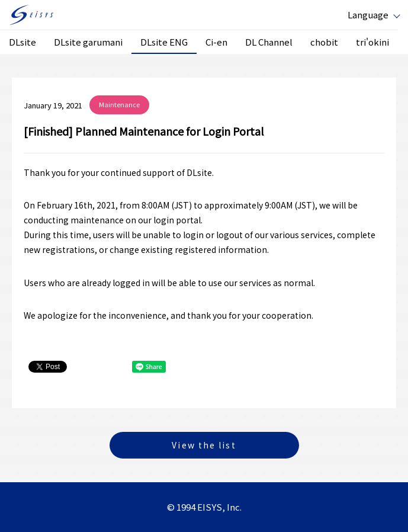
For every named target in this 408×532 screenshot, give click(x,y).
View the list (204, 445)
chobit (324, 42)
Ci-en (216, 42)
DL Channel (269, 42)
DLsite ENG (164, 42)
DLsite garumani (88, 42)
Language (368, 15)
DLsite (23, 42)
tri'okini (372, 42)
